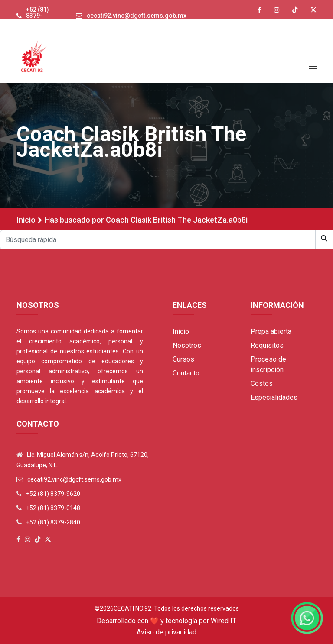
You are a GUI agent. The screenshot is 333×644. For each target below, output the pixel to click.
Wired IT (224, 621)
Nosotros (187, 345)
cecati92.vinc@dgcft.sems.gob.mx (137, 16)
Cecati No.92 (132, 608)
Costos (262, 383)
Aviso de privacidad (166, 632)
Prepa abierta (271, 332)
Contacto (186, 373)
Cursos (183, 359)
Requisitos (267, 345)
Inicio (26, 220)
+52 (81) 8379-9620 (38, 16)
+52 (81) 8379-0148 (53, 508)
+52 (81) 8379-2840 (53, 522)
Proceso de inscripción (268, 364)
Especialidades (274, 397)
